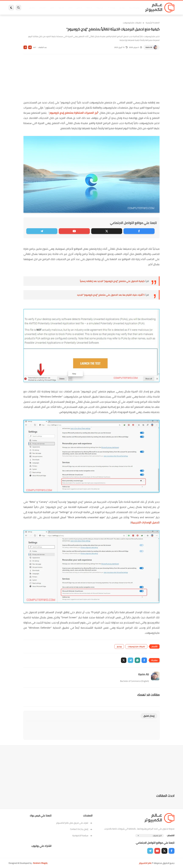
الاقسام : (171, 835)
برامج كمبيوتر (133, 8)
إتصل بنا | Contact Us (81, 829)
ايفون (51, 8)
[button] (144, 660)
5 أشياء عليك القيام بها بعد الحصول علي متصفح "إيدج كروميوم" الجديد (111, 295)
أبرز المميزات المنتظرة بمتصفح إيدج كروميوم (74, 113)
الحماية (89, 8)
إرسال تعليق (149, 716)
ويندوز (121, 8)
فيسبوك (99, 8)
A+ (30, 47)
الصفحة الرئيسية (153, 23)
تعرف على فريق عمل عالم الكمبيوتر (74, 823)
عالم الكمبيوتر (145, 863)
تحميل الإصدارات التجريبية (145, 522)
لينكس (79, 8)
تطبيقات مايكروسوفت (132, 23)
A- (25, 47)
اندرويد (60, 8)
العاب (69, 8)
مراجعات (41, 8)
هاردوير (31, 8)
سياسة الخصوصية (82, 835)
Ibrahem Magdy (40, 863)
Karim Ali (149, 47)
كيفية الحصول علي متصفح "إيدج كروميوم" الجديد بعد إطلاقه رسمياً (112, 281)
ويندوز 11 (111, 8)
